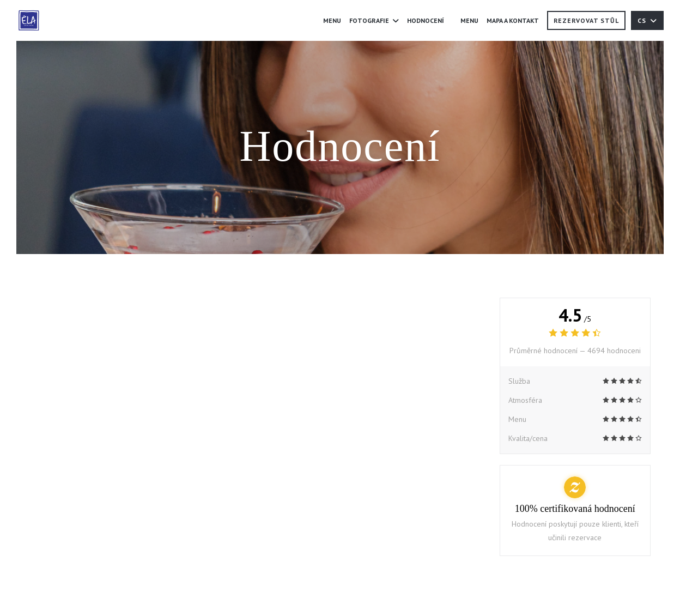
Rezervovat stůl (587, 20)
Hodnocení (426, 20)
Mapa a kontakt (513, 20)
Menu (332, 20)
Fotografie (374, 20)
